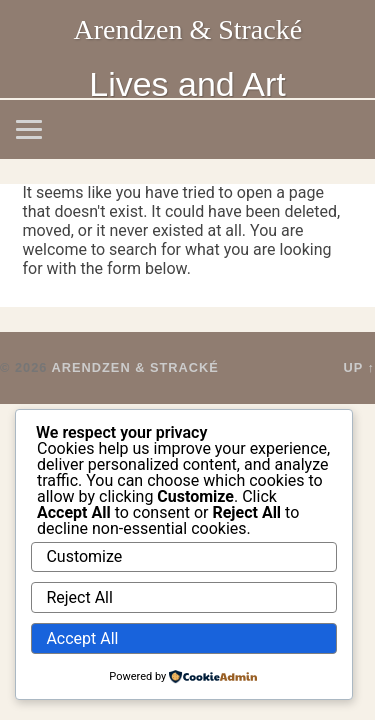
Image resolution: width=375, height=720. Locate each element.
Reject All (79, 597)
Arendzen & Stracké (188, 29)
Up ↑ (360, 367)
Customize (84, 556)
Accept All (82, 638)
